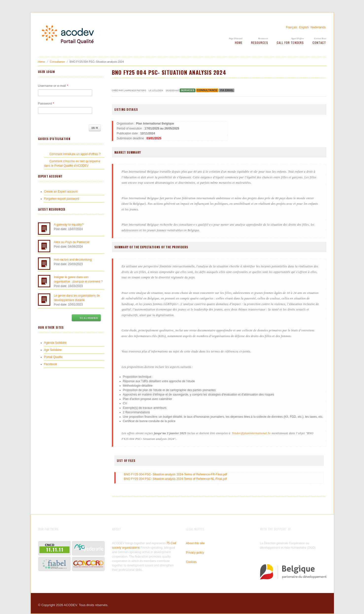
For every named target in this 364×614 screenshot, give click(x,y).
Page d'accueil (236, 38)
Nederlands (318, 27)
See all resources (86, 318)
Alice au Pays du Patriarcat (72, 242)
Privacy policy (195, 553)
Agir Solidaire (53, 350)
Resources (260, 43)
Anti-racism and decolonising (73, 260)
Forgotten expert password (62, 199)
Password (46, 103)
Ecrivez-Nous (320, 38)
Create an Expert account (61, 192)
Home (239, 43)
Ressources (263, 38)
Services (187, 90)
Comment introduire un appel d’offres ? (75, 154)
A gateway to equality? (69, 225)
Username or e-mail (53, 86)
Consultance (57, 62)
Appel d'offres (297, 38)
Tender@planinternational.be (251, 433)
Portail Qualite (53, 357)
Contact (319, 43)
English (304, 27)
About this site (195, 543)
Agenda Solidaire (55, 343)
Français (292, 27)
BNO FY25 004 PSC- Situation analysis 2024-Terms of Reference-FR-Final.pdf (176, 474)
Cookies (191, 562)
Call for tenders (290, 43)
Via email (227, 90)
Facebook (51, 364)
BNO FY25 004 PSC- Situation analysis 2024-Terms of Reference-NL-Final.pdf (175, 479)
